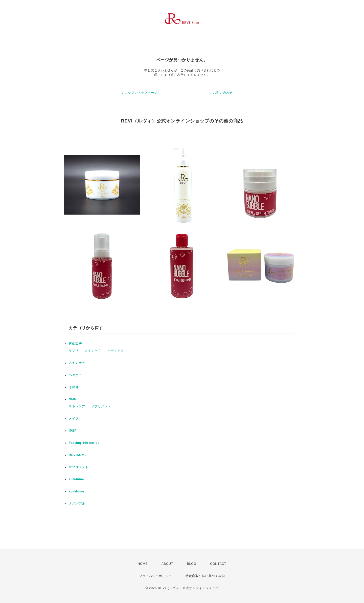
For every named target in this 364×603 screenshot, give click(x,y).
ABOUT (167, 564)
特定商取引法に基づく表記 (205, 576)
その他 (74, 387)
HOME (143, 564)
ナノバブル (77, 504)
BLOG (192, 564)
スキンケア (93, 351)
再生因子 (75, 344)
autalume (76, 479)
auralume (76, 491)
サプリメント (101, 406)
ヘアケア (75, 375)
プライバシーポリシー (155, 576)
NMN (73, 399)
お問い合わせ (223, 93)
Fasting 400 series (84, 443)
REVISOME (78, 455)
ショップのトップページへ (141, 93)
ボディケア (116, 351)
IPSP (73, 431)
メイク (74, 419)
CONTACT (218, 564)
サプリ (74, 351)
